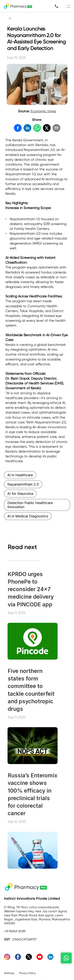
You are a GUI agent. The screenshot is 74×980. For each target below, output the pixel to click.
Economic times (43, 111)
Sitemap (9, 973)
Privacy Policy (28, 973)
